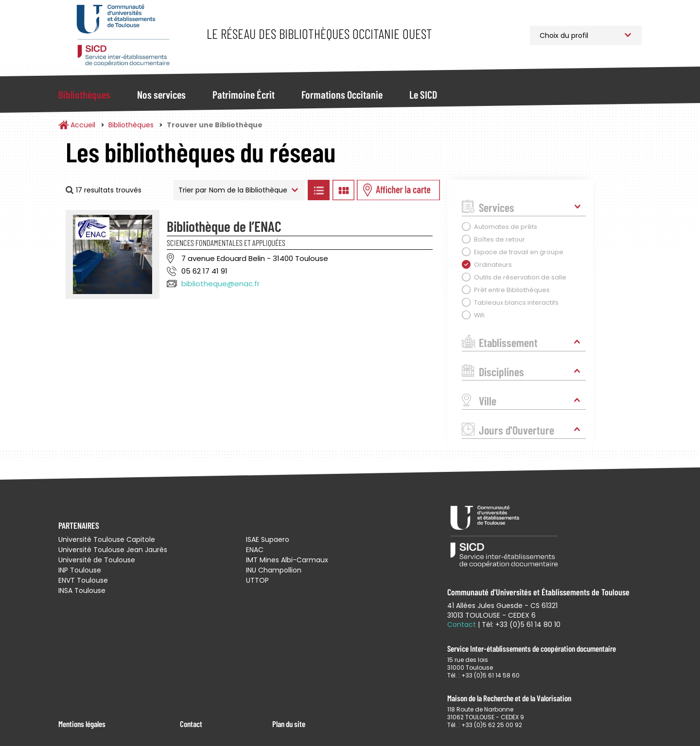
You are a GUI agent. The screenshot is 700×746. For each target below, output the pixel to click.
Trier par (192, 190)
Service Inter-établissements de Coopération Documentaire (123, 35)
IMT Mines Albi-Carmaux (287, 560)
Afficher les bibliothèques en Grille (343, 190)
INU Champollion (274, 570)
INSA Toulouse (82, 590)
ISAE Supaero (268, 539)
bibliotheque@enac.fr (220, 284)
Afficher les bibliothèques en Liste (318, 190)
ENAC (255, 550)
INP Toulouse (80, 570)
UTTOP (257, 580)
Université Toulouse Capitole (107, 539)
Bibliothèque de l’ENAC (224, 226)
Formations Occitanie (342, 94)
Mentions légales (82, 724)
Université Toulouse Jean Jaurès (113, 550)
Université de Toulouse (97, 560)
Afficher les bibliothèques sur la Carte (398, 190)
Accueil (83, 125)
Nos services (161, 94)
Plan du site (289, 724)
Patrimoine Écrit (244, 94)
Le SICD (423, 94)
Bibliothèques (84, 94)
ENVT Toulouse (83, 580)
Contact (191, 724)
